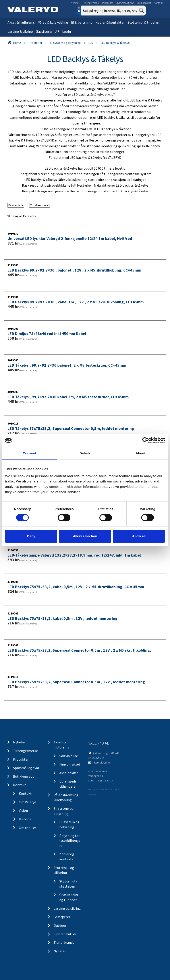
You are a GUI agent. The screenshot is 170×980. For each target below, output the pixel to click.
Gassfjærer (44, 31)
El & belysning (82, 22)
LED (91, 43)
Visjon (23, 810)
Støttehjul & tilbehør (144, 22)
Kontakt (158, 3)
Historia (25, 819)
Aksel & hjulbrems (21, 22)
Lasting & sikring (20, 31)
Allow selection (85, 536)
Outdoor (60, 925)
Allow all (139, 536)
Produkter (108, 3)
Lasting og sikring (67, 908)
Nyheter (75, 3)
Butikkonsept (144, 3)
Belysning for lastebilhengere (70, 841)
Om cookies (28, 828)
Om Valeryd (27, 802)
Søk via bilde (69, 756)
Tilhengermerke (91, 3)
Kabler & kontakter (110, 22)
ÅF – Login (63, 31)
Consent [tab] (30, 453)
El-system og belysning (65, 43)
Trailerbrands (64, 942)
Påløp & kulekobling (53, 22)
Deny (31, 536)
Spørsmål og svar (125, 3)
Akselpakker (69, 773)
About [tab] (141, 453)
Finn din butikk (65, 934)
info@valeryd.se (101, 762)
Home (17, 43)
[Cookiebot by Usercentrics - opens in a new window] (146, 440)
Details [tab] (85, 453)
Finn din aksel (70, 764)
